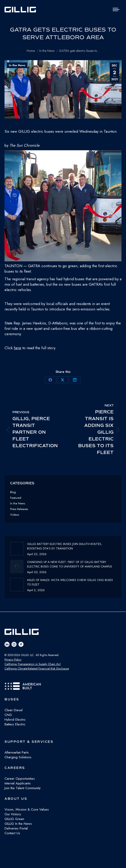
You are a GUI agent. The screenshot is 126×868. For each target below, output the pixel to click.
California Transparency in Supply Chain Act (33, 664)
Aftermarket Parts (17, 752)
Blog (13, 492)
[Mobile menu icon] (116, 9)
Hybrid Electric (15, 720)
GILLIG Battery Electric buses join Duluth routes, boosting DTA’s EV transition (65, 546)
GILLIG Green (14, 819)
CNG (8, 715)
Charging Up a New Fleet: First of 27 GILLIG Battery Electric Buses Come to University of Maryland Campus (70, 564)
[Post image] (17, 549)
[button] (63, 207)
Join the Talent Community (23, 788)
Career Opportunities (20, 779)
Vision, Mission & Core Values (27, 809)
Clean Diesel (14, 710)
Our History (13, 814)
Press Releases (19, 509)
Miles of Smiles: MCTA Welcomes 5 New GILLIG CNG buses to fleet (70, 582)
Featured (16, 498)
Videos (15, 515)
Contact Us (12, 833)
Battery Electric (15, 724)
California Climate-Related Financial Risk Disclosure (37, 669)
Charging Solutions (18, 757)
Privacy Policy (13, 660)
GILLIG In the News (18, 824)
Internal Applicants (18, 783)
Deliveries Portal (16, 828)
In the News (17, 65)
